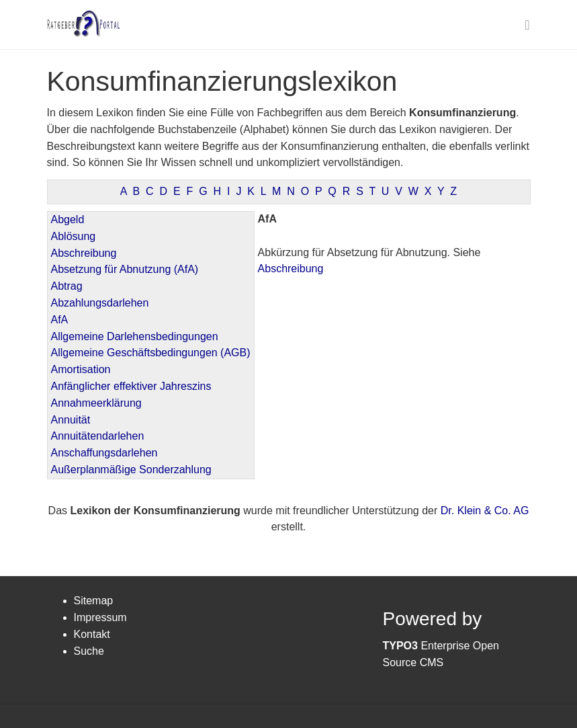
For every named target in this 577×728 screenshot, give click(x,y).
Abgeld (68, 219)
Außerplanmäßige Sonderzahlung (131, 470)
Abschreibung (84, 253)
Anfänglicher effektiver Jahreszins (131, 386)
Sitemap (94, 601)
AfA (60, 320)
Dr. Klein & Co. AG (485, 511)
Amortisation (81, 369)
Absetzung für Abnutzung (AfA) (125, 269)
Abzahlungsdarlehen (100, 303)
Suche (89, 651)
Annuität (71, 420)
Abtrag (67, 286)
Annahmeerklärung (96, 403)
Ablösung (74, 236)
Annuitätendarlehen (98, 436)
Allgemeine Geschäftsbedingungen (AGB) (151, 353)
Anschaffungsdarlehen (104, 453)
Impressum (100, 617)
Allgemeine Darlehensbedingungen (135, 336)
